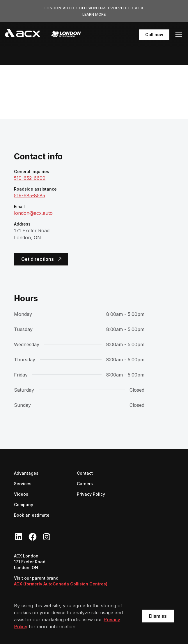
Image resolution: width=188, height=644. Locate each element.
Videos (21, 494)
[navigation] (43, 35)
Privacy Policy (91, 494)
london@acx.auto (33, 213)
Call (157, 34)
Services (23, 484)
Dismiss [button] (158, 616)
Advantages (26, 473)
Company (24, 505)
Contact (85, 473)
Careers (85, 483)
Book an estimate (32, 515)
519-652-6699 (30, 178)
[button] (179, 35)
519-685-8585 (30, 196)
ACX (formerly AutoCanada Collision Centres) (61, 584)
